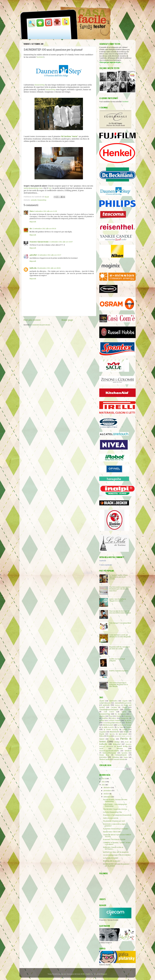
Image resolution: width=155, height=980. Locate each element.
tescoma (103, 757)
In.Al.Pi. (128, 720)
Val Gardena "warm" (69, 136)
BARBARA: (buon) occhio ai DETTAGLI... (113, 848)
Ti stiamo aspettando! (106, 565)
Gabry (114, 718)
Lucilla (125, 729)
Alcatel (102, 701)
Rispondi (33, 222)
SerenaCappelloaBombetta (109, 751)
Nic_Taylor (87, 974)
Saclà (101, 749)
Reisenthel (117, 744)
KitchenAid (108, 725)
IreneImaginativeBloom (112, 723)
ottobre (107, 794)
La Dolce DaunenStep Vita (112, 812)
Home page (67, 320)
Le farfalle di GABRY (111, 858)
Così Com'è (109, 712)
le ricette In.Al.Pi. (111, 729)
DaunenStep (40, 85)
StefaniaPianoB (121, 755)
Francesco (128, 716)
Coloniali (128, 710)
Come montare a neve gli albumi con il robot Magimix (120, 636)
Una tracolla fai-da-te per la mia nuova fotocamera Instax (120, 612)
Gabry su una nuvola (111, 818)
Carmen (114, 707)
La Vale (120, 727)
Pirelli (127, 742)
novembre (108, 791)
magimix (103, 732)
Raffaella (103, 744)
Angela (125, 701)
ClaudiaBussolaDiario (109, 710)
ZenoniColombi (119, 759)
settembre (107, 797)
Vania (126, 757)
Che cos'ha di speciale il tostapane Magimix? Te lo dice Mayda (119, 685)
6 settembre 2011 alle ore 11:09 (46, 211)
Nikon (102, 736)
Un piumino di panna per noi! (114, 821)
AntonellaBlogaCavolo (123, 703)
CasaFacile (103, 561)
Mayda (102, 734)
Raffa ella (33, 268)
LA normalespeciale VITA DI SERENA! (117, 855)
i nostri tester (114, 720)
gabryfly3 (33, 255)
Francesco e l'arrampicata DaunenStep (117, 815)
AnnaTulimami (105, 703)
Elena (111, 716)
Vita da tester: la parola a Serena (115, 809)
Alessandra (113, 701)
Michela (112, 734)
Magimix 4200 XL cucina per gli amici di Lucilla (120, 648)
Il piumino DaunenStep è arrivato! (116, 829)
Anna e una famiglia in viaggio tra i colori (118, 600)
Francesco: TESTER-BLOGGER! (114, 840)
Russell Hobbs (122, 746)
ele (31, 229)
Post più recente (32, 320)
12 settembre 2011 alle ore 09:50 (44, 229)
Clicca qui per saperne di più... (110, 62)
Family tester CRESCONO (112, 832)
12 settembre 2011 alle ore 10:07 (61, 242)
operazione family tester (122, 736)
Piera (32, 211)
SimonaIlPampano (109, 753)
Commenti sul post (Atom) (41, 325)
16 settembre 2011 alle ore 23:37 (49, 255)
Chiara (124, 707)
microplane (123, 734)
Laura (129, 727)
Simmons (128, 751)
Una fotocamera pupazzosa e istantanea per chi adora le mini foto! (120, 589)
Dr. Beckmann (120, 714)
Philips (117, 742)
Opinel (102, 739)
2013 (103, 779)
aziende (34, 200)
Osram (112, 739)
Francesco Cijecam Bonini (39, 242)
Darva (124, 712)
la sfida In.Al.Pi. (108, 727)
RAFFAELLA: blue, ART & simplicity (116, 852)
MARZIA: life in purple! (112, 861)
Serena (120, 748)
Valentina (115, 757)
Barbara (118, 705)
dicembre (107, 788)
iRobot (128, 723)
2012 (103, 782)
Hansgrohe (124, 718)
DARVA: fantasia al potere (119, 671)
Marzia (126, 732)
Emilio (119, 716)
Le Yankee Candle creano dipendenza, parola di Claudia (118, 577)
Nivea (109, 736)
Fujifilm (105, 718)
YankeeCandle (105, 759)
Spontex (124, 753)
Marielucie (114, 732)
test (50, 188)
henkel (102, 721)
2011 (103, 785)
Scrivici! (40, 57)
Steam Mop (104, 755)
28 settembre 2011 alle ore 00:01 (49, 268)
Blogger (104, 974)
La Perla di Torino (124, 725)
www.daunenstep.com (33, 188)
